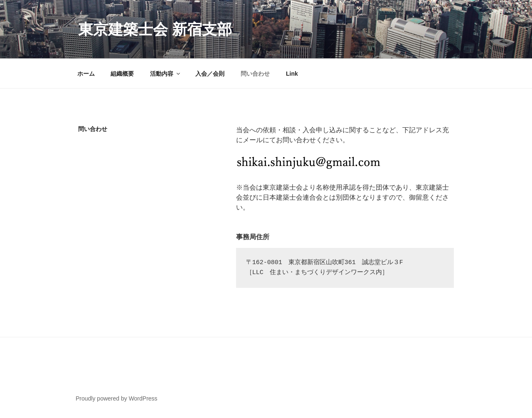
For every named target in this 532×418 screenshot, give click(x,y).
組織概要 (122, 74)
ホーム (86, 74)
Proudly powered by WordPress (117, 398)
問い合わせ (255, 74)
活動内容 (166, 74)
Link (292, 74)
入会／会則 (210, 74)
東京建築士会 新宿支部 (155, 29)
